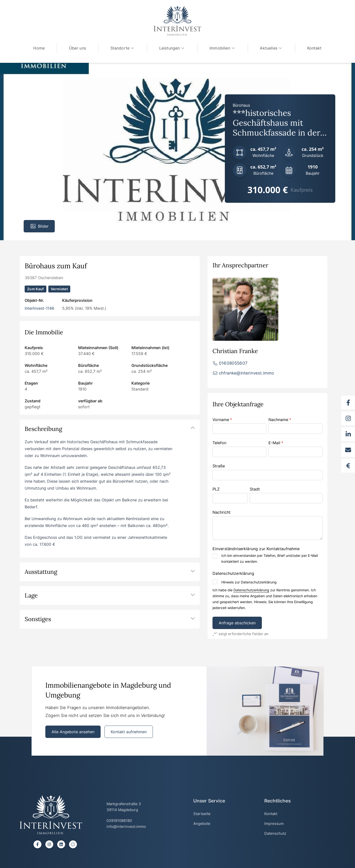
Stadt (255, 489)
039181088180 (119, 821)
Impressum (274, 824)
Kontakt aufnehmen (129, 732)
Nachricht (222, 512)
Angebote (202, 824)
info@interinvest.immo (126, 826)
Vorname (222, 420)
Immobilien (223, 48)
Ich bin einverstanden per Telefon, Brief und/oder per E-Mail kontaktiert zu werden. (270, 558)
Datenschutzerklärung (251, 590)
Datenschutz (275, 833)
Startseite (202, 814)
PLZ (216, 489)
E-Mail (276, 443)
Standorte (122, 48)
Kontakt (316, 48)
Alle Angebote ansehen (73, 732)
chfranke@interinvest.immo (246, 373)
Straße (219, 466)
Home (38, 48)
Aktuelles (272, 48)
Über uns (77, 48)
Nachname (280, 420)
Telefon (219, 443)
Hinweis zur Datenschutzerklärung (249, 582)
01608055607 (233, 363)
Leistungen (172, 48)
